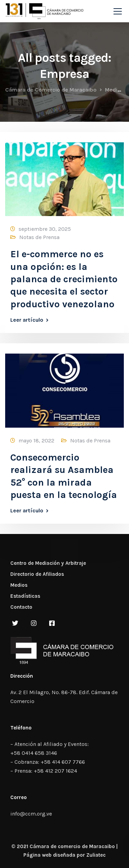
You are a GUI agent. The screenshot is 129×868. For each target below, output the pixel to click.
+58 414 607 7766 (63, 762)
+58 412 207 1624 (55, 771)
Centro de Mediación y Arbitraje (48, 563)
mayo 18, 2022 (36, 441)
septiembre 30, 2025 (45, 229)
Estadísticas (25, 596)
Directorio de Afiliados (37, 574)
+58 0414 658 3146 (34, 753)
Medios (19, 585)
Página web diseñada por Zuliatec (64, 855)
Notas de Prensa (39, 237)
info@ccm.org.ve (31, 814)
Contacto (21, 607)
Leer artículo (27, 320)
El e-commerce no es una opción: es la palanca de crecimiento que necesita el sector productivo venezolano (64, 279)
